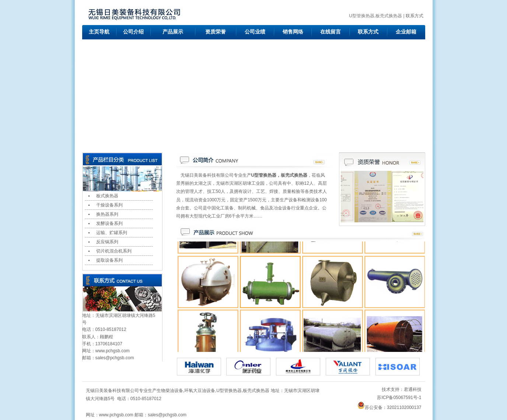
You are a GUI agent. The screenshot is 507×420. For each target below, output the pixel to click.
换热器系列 (107, 214)
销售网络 (293, 32)
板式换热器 (107, 196)
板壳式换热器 (256, 391)
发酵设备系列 (109, 223)
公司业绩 (255, 32)
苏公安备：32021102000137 (389, 407)
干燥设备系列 (109, 205)
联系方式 (415, 16)
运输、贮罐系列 (112, 233)
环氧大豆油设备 (200, 391)
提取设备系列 (109, 260)
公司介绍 (133, 32)
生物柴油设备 (170, 391)
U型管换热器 (229, 391)
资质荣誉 (216, 32)
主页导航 (99, 32)
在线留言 (331, 32)
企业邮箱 (406, 32)
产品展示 (173, 32)
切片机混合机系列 (114, 251)
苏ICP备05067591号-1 (399, 398)
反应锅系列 (107, 242)
